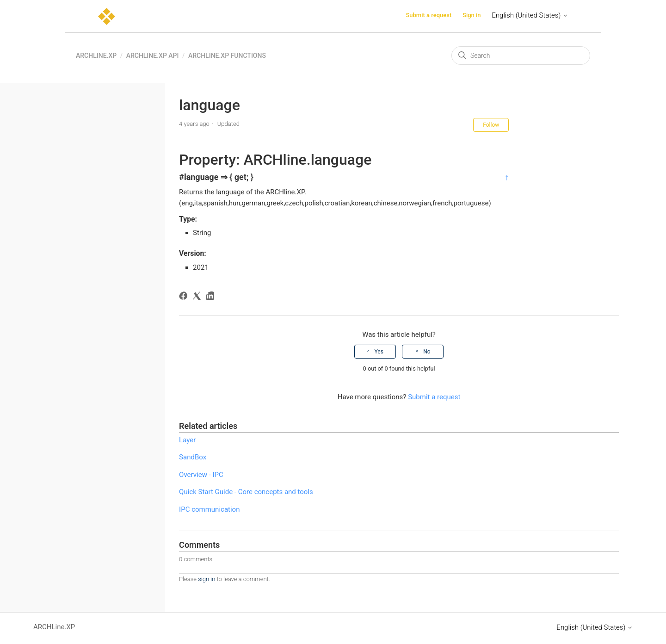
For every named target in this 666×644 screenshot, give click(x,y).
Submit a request (429, 15)
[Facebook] (185, 297)
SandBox (193, 457)
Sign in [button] (472, 15)
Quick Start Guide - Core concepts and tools (246, 492)
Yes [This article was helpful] (379, 352)
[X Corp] (198, 297)
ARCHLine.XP (96, 56)
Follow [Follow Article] (491, 125)
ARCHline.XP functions (227, 56)
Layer (187, 440)
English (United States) (530, 15)
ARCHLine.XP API (153, 56)
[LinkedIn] (212, 297)
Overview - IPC (201, 475)
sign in (207, 579)
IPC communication (209, 509)
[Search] (521, 56)
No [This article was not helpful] (427, 352)
